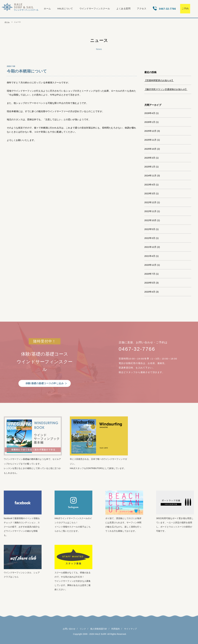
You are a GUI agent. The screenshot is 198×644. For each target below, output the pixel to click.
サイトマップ (130, 629)
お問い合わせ (69, 629)
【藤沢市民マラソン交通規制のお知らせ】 (166, 89)
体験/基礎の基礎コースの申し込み (45, 383)
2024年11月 (150, 176)
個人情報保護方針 (99, 629)
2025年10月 (150, 149)
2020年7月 (150, 274)
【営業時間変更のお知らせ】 (159, 80)
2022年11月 (150, 211)
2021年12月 (150, 247)
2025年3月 (150, 158)
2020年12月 (150, 265)
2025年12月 (150, 131)
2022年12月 (150, 202)
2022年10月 (150, 220)
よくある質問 (123, 9)
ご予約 (185, 9)
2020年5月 (150, 283)
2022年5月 (150, 229)
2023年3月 (150, 193)
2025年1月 (150, 167)
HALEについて (65, 9)
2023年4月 (150, 185)
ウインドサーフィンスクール (95, 9)
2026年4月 (150, 113)
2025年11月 (150, 140)
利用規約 (116, 629)
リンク (83, 629)
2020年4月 (150, 292)
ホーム (47, 9)
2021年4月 (150, 256)
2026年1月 (150, 122)
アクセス (142, 9)
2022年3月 (150, 238)
